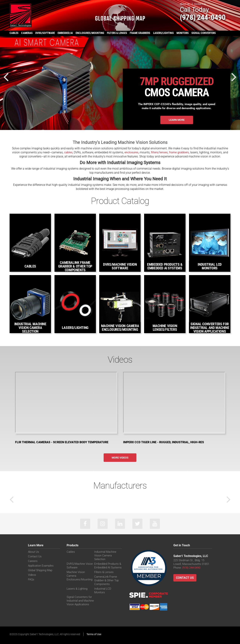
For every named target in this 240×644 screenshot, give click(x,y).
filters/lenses (159, 152)
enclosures (131, 152)
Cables (71, 552)
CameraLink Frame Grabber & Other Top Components (106, 580)
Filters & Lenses (104, 572)
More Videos (120, 458)
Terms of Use (94, 634)
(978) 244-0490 (203, 17)
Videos (32, 575)
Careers (33, 561)
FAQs (31, 579)
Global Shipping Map (40, 570)
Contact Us (200, 4)
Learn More (177, 120)
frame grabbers (179, 152)
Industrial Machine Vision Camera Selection (105, 556)
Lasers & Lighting (77, 589)
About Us (185, 4)
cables (68, 152)
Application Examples (41, 566)
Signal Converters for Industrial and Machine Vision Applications (80, 601)
